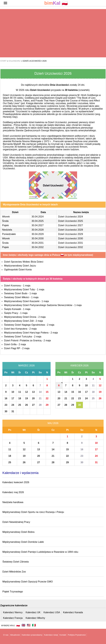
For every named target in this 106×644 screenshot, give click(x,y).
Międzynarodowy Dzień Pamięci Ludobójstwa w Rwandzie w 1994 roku (40, 552)
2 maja (42, 317)
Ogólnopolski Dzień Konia (18, 270)
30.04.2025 (38, 221)
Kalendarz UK (33, 612)
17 (13, 398)
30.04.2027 (38, 225)
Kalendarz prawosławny (32, 635)
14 (40, 392)
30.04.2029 (38, 234)
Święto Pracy (11, 313)
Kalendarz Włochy (35, 618)
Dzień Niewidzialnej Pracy (16, 522)
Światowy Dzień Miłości (17, 297)
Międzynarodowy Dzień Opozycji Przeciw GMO (28, 582)
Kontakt (63, 635)
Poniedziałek (9, 234)
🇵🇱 (56, 3)
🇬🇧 (23, 625)
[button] (5, 3)
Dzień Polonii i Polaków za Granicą (23, 340)
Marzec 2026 (26, 366)
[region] (53, 33)
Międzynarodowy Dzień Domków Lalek (23, 542)
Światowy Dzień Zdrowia (16, 562)
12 (26, 392)
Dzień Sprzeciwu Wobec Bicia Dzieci (24, 262)
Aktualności (15, 635)
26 (26, 405)
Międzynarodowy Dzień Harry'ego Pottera (26, 333)
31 (13, 411)
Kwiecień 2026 (79, 366)
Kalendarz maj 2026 (13, 492)
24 (13, 405)
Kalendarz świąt (51, 635)
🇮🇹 (34, 625)
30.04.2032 (38, 247)
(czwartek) (77, 90)
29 (47, 405)
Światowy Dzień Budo (16, 293)
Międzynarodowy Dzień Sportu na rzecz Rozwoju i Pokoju (33, 512)
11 (20, 392)
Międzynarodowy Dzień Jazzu (20, 266)
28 (40, 405)
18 (20, 398)
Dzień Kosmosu (12, 286)
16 (6, 398)
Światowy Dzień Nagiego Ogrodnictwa (24, 325)
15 (47, 392)
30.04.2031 (38, 243)
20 (33, 398)
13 (33, 392)
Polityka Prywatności (77, 635)
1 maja (27, 286)
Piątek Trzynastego (13, 592)
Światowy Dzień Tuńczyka (18, 337)
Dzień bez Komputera (16, 329)
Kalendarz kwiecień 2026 (16, 482)
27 (33, 405)
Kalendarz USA (52, 612)
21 (40, 398)
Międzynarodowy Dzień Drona (20, 317)
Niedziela (7, 230)
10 (13, 392)
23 (6, 405)
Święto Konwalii (12, 309)
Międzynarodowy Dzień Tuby (19, 289)
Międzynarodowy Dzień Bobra (18, 532)
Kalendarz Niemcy (13, 612)
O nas (6, 635)
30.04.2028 (38, 230)
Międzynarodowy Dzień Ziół (19, 321)
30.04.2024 (38, 217)
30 (6, 411)
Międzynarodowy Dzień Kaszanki (22, 301)
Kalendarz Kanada (73, 612)
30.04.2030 (38, 238)
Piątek (5, 225)
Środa (5, 221)
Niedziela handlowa (13, 502)
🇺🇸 (29, 625)
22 (47, 398)
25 (20, 405)
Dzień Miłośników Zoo (14, 572)
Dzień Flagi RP (12, 348)
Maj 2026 (53, 423)
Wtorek (6, 217)
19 (26, 398)
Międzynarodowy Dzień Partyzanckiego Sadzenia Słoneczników (38, 305)
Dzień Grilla (10, 344)
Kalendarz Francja (13, 618)
